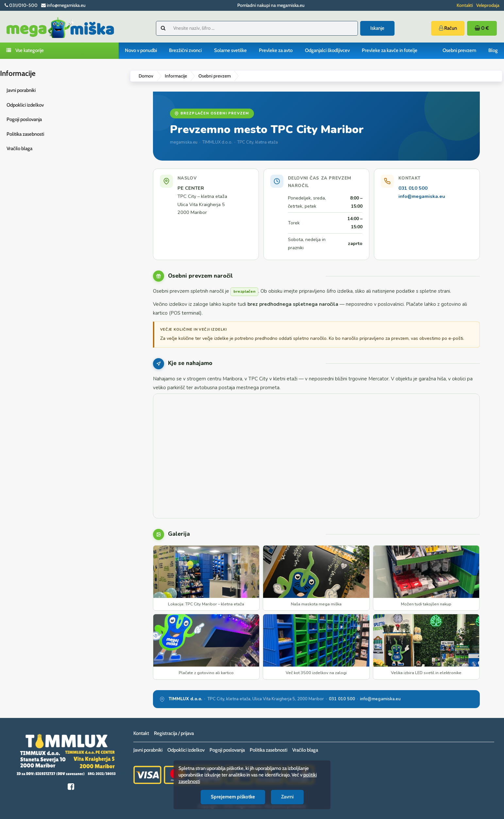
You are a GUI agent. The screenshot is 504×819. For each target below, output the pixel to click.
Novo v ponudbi (141, 50)
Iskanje (377, 28)
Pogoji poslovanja (24, 119)
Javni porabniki (21, 90)
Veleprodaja (488, 5)
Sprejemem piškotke (233, 797)
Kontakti (465, 5)
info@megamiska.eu (422, 196)
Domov (146, 76)
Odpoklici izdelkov (25, 105)
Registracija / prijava (174, 733)
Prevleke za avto (276, 50)
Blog (493, 50)
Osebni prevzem (459, 50)
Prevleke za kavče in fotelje (390, 50)
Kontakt (141, 733)
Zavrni (287, 797)
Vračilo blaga (19, 148)
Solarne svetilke (230, 50)
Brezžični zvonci (185, 50)
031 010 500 (413, 188)
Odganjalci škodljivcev (327, 50)
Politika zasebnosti (25, 134)
